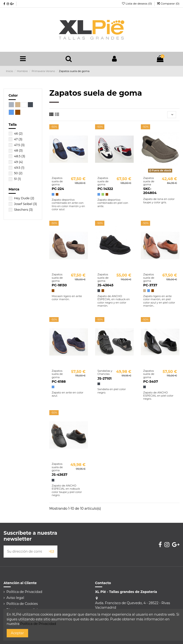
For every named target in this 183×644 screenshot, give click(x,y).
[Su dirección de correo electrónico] (25, 552)
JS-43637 (60, 475)
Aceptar (18, 633)
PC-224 (58, 189)
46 (18, 133)
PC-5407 (151, 382)
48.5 (20, 156)
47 (18, 139)
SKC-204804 (150, 191)
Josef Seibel (25, 204)
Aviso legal (15, 598)
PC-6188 (59, 382)
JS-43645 (105, 285)
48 (18, 150)
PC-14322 (105, 189)
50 (18, 173)
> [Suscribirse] (51, 551)
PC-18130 (59, 285)
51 (18, 179)
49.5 (19, 168)
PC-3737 (150, 285)
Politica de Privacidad (24, 592)
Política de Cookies (22, 604)
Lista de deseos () (137, 3)
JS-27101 (104, 378)
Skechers (23, 209)
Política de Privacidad (38, 624)
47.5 (19, 145)
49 (18, 162)
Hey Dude (24, 198)
